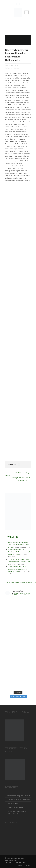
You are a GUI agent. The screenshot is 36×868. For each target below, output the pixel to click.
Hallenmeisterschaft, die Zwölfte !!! (19, 800)
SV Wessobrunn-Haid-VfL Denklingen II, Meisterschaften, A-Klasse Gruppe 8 (19, 552)
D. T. (18, 65)
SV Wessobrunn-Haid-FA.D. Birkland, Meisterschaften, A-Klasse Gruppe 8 (18, 569)
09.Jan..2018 (10, 65)
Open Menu (27, 12)
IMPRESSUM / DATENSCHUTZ (15, 863)
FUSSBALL (16, 68)
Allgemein (9, 68)
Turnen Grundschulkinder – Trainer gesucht (17, 812)
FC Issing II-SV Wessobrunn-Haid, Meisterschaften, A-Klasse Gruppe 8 (19, 562)
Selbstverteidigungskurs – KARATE (19, 796)
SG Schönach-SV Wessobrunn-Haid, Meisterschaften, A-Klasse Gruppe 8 (18, 545)
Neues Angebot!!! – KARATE (17, 807)
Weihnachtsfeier (13, 803)
